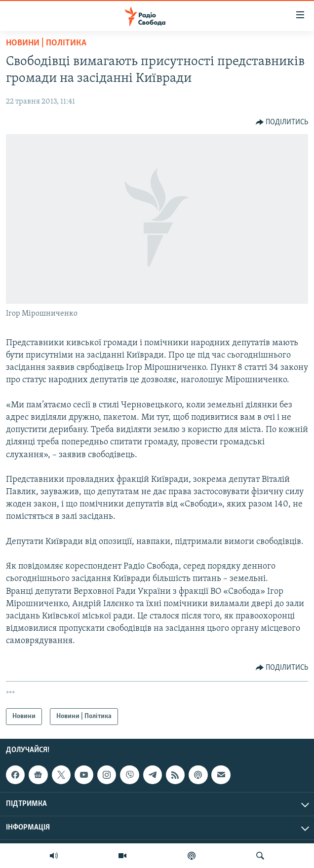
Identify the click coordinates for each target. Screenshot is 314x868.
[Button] (282, 122)
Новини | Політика (46, 43)
